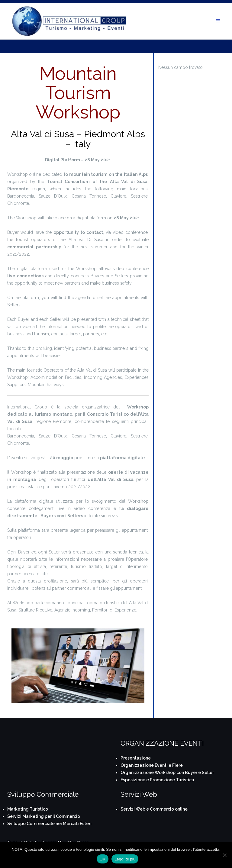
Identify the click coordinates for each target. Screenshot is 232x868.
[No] (224, 855)
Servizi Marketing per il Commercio (44, 816)
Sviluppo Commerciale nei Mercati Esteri (49, 824)
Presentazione (136, 758)
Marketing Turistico (28, 809)
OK (103, 859)
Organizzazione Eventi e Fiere (152, 765)
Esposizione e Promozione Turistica (157, 780)
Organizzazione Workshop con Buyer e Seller (167, 773)
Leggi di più (125, 859)
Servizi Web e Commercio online (154, 809)
